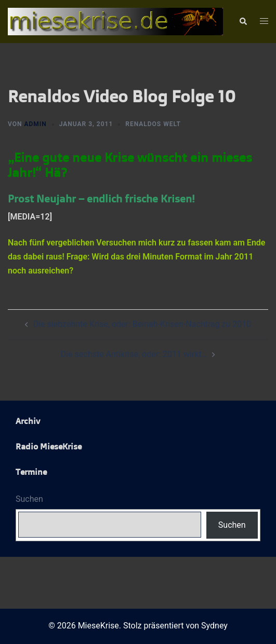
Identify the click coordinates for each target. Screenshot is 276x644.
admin (35, 124)
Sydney (214, 626)
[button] (243, 22)
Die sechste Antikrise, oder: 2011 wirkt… (134, 354)
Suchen (29, 499)
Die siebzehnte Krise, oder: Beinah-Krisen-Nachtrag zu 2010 (142, 324)
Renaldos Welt (153, 124)
